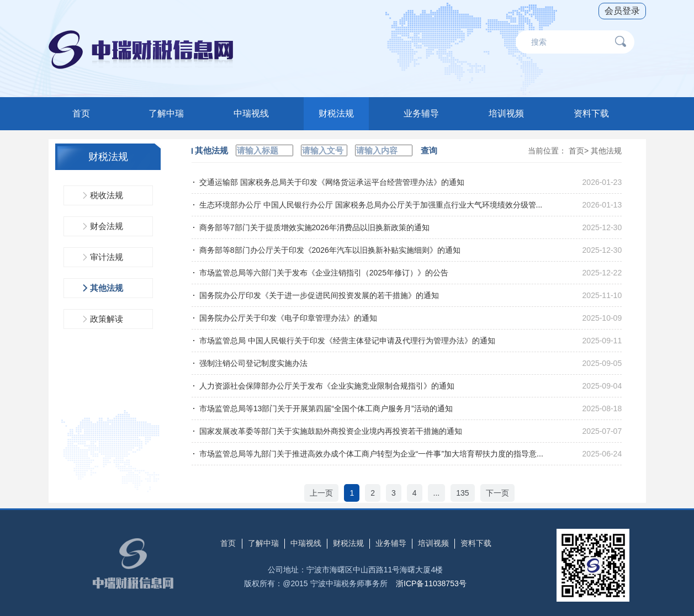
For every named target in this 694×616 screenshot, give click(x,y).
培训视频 (506, 113)
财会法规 (107, 226)
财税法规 (336, 113)
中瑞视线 (251, 113)
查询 (429, 150)
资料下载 (591, 113)
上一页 (321, 493)
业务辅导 (421, 113)
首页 (81, 113)
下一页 (497, 493)
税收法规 (107, 195)
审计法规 (107, 257)
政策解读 (107, 319)
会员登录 (622, 11)
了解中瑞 (166, 113)
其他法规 (107, 288)
